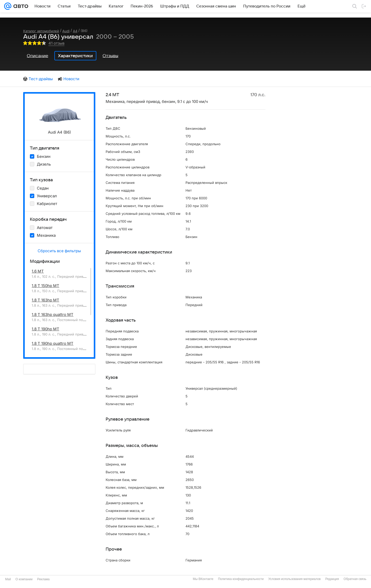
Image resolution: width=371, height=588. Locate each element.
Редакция (332, 579)
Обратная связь (355, 579)
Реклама (43, 579)
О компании (24, 579)
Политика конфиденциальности (241, 579)
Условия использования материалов (294, 579)
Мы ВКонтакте (203, 579)
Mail (8, 579)
